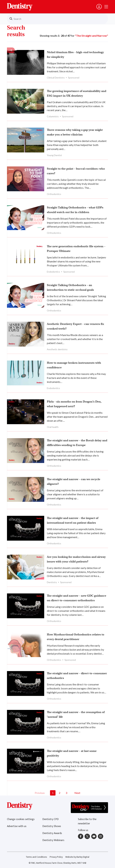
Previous (40, 793)
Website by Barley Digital (77, 857)
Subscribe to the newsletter (87, 821)
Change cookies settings (21, 819)
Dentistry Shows (52, 826)
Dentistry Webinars (53, 840)
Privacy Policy (56, 857)
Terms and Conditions (36, 857)
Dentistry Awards (52, 833)
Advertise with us (17, 826)
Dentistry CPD (51, 819)
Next (77, 793)
